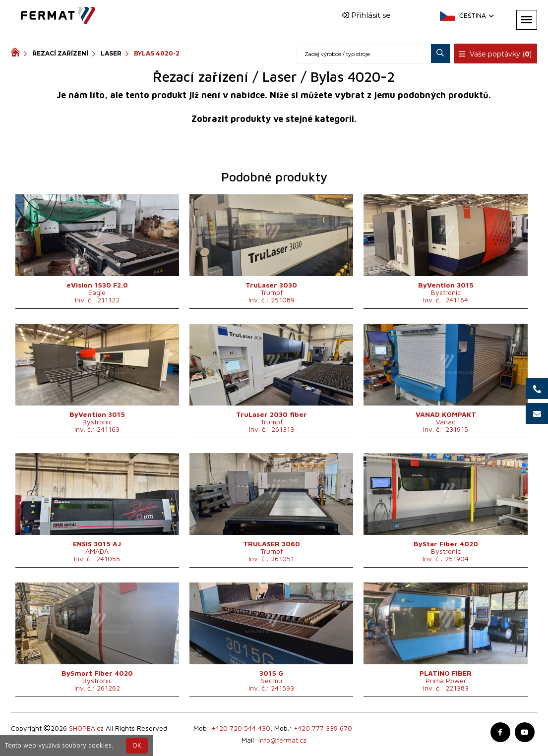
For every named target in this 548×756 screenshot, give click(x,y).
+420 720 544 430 (241, 728)
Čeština (476, 16)
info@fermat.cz (282, 740)
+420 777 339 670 (323, 728)
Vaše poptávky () (495, 54)
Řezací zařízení (60, 53)
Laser (111, 53)
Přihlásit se (366, 15)
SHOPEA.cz (86, 728)
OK (137, 745)
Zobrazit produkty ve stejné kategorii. (274, 119)
